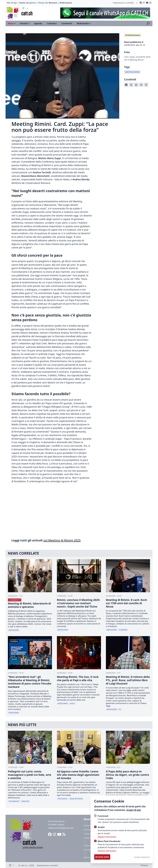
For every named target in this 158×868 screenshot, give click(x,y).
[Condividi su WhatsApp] (136, 85)
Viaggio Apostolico (76, 799)
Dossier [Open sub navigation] (25, 23)
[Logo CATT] (13, 13)
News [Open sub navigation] (12, 23)
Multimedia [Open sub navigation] (84, 23)
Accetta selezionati (142, 857)
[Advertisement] (104, 13)
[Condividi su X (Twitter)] (131, 85)
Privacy (144, 865)
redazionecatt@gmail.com (61, 828)
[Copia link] (146, 85)
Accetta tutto (102, 857)
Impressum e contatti (123, 3)
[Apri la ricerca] (148, 23)
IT (26, 8)
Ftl (120, 709)
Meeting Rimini (132, 72)
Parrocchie (25, 801)
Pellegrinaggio (14, 801)
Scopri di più (134, 810)
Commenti (67, 23)
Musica (72, 703)
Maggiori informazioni (107, 837)
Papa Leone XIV (62, 799)
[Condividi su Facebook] (126, 85)
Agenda (38, 23)
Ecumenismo (123, 630)
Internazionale (133, 35)
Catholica (52, 23)
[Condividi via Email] (141, 85)
